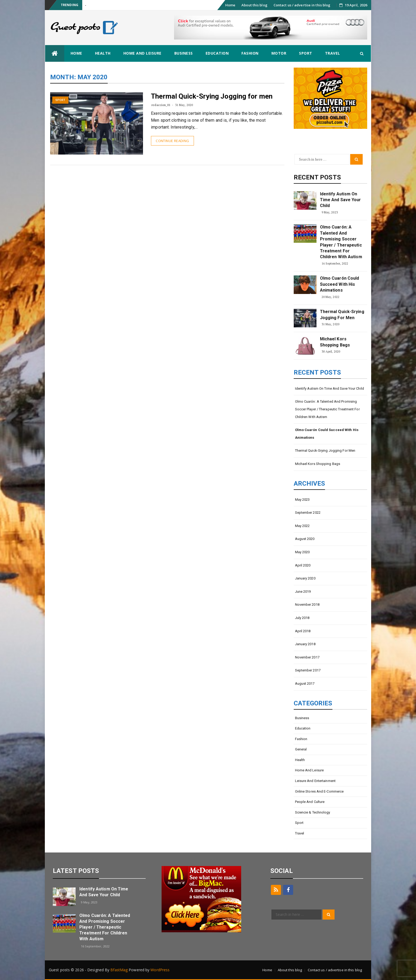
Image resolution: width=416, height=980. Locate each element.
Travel (333, 53)
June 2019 (303, 592)
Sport (306, 53)
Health (103, 53)
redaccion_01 (161, 105)
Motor (279, 53)
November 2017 (307, 657)
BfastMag (119, 970)
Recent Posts (317, 177)
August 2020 (305, 539)
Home (230, 5)
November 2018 (307, 605)
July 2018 (302, 618)
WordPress (160, 970)
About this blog (254, 5)
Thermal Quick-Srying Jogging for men (212, 96)
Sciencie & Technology (313, 812)
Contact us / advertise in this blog (302, 5)
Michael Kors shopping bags (335, 342)
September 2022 (308, 513)
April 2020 (303, 565)
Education (217, 53)
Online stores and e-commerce (319, 791)
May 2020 (302, 552)
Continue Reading (172, 141)
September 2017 (308, 670)
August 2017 (305, 684)
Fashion (250, 53)
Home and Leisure (142, 53)
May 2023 (302, 500)
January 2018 (305, 644)
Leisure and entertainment (315, 781)
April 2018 (303, 631)
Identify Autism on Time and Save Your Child (341, 200)
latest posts (76, 871)
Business (184, 53)
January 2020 (305, 578)
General (301, 749)
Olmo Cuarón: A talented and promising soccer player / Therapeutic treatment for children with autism (341, 242)
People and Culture (310, 802)
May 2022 (302, 526)
